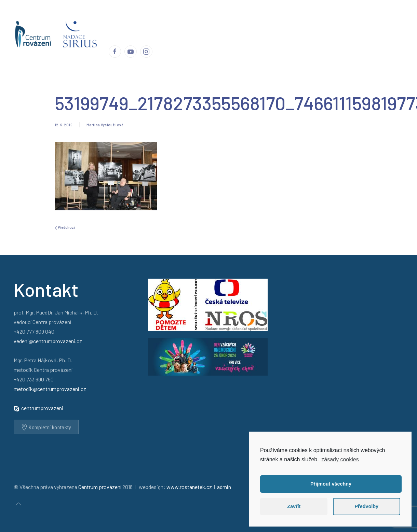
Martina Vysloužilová (105, 125)
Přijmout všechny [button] (331, 484)
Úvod (115, 17)
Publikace (263, 17)
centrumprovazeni (42, 408)
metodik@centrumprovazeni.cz (50, 389)
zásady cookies (340, 459)
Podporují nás (321, 17)
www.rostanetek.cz (189, 487)
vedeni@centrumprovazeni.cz (48, 341)
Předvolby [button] (366, 506)
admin (224, 487)
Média (290, 17)
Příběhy (190, 17)
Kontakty (355, 17)
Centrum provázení (151, 17)
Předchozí (65, 227)
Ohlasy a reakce (225, 17)
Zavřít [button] (294, 506)
